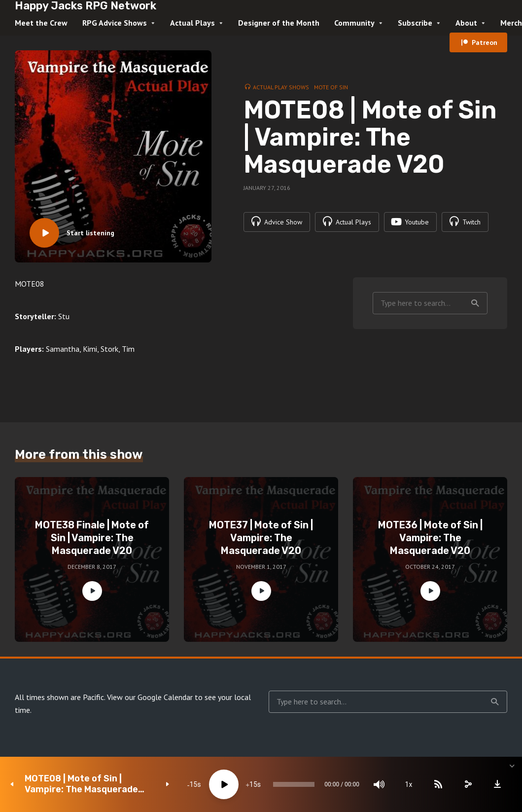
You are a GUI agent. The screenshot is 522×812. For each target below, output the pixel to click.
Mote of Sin (331, 87)
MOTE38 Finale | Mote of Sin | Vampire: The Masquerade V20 (92, 538)
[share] (468, 784)
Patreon (485, 42)
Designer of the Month (279, 23)
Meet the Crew (41, 23)
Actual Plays (192, 23)
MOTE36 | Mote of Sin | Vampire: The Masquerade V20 (430, 538)
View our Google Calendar (150, 697)
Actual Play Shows (281, 87)
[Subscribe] (438, 784)
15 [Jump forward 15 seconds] (253, 784)
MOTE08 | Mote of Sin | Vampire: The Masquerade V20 (81, 784)
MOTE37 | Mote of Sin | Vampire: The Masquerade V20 (261, 538)
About (466, 23)
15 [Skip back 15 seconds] (193, 784)
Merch (511, 23)
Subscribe (415, 23)
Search (475, 303)
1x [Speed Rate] (409, 784)
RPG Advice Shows (115, 23)
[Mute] (379, 784)
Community (354, 23)
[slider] (294, 784)
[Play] (224, 784)
